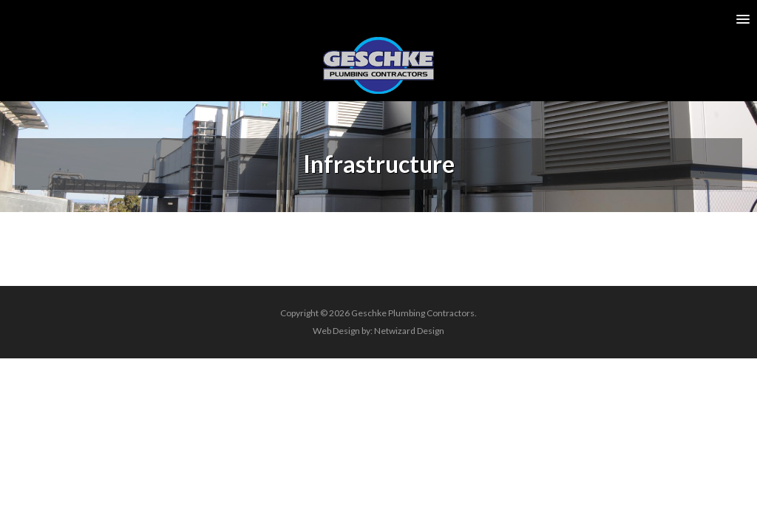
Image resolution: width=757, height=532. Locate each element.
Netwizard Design (409, 331)
